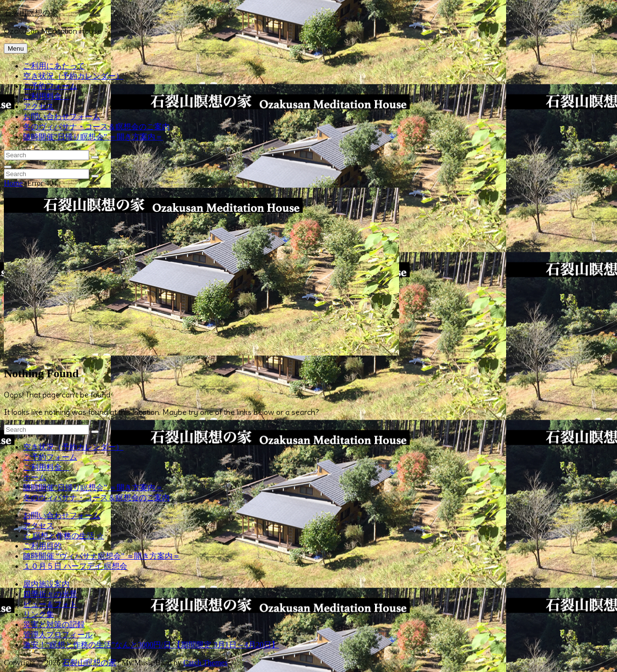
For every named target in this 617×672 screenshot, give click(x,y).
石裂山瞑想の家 (31, 13)
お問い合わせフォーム (62, 117)
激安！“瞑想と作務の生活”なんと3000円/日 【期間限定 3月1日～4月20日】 (151, 645)
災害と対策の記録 (54, 624)
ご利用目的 (42, 546)
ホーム (35, 477)
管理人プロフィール (58, 635)
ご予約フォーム (50, 86)
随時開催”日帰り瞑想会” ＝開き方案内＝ (93, 137)
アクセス (39, 106)
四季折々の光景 (50, 594)
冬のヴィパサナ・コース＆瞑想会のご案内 (96, 127)
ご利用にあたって (54, 66)
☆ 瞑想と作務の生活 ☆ (64, 536)
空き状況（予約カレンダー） (73, 76)
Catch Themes (205, 663)
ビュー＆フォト (50, 604)
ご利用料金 (46, 96)
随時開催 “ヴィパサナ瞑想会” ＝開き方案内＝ (102, 556)
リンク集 (39, 614)
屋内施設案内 (46, 584)
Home (13, 183)
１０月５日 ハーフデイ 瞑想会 (75, 566)
